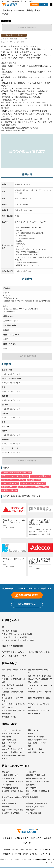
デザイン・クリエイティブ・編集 (39, 706)
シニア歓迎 (6, 785)
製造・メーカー (34, 730)
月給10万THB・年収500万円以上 (37, 793)
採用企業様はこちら (27, 604)
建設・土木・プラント (11, 734)
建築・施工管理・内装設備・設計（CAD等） (13, 687)
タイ (4, 627)
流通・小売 (6, 746)
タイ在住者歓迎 (8, 779)
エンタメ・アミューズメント (13, 749)
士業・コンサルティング (38, 740)
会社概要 (7, 850)
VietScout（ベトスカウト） (23, 859)
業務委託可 (30, 810)
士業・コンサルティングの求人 (13, 480)
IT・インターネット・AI (11, 730)
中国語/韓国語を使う (10, 775)
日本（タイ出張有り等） (13, 646)
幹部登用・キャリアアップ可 (37, 782)
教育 (30, 746)
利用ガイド (36, 838)
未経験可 (5, 807)
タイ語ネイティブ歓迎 (11, 813)
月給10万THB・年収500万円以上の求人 (34, 487)
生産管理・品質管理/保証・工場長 (14, 681)
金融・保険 (6, 737)
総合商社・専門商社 (36, 737)
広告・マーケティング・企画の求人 (15, 476)
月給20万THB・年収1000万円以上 (14, 799)
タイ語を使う (31, 772)
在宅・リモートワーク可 (36, 779)
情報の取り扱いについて (30, 850)
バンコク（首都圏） (10, 631)
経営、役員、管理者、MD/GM (14, 670)
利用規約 (16, 850)
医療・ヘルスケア (9, 743)
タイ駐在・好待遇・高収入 (12, 791)
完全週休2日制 (32, 797)
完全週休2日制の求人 (10, 490)
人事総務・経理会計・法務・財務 (13, 693)
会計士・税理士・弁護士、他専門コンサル (13, 706)
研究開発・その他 (9, 717)
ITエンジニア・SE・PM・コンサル (40, 687)
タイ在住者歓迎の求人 (10, 483)
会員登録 (35, 4)
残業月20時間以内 (9, 804)
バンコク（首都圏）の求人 (40, 476)
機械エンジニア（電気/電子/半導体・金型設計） (40, 681)
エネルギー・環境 (35, 749)
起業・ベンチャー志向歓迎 (12, 810)
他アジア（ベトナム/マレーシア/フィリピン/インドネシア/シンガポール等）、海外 (27, 654)
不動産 (31, 734)
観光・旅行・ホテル (36, 752)
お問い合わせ (45, 850)
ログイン (44, 4)
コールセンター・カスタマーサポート (13, 700)
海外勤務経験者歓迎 (10, 788)
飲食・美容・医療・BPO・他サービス (13, 757)
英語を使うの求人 (34, 480)
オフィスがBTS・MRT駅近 (13, 782)
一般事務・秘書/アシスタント (40, 692)
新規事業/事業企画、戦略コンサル (40, 671)
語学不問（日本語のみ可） (37, 775)
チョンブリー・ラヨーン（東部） (15, 637)
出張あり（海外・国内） (36, 807)
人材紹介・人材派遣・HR (12, 752)
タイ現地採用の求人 (9, 487)
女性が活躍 (30, 785)
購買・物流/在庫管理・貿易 (39, 698)
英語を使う (6, 772)
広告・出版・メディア (37, 743)
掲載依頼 (7, 854)
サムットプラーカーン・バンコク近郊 (17, 634)
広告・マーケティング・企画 (39, 676)
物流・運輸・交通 (9, 740)
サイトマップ (46, 854)
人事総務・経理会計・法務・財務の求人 (17, 473)
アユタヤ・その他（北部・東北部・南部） (19, 640)
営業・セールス (8, 676)
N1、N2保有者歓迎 (34, 813)
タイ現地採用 (31, 788)
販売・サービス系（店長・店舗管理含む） (13, 712)
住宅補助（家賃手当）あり (37, 804)
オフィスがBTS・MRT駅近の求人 (33, 483)
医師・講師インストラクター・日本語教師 (39, 712)
